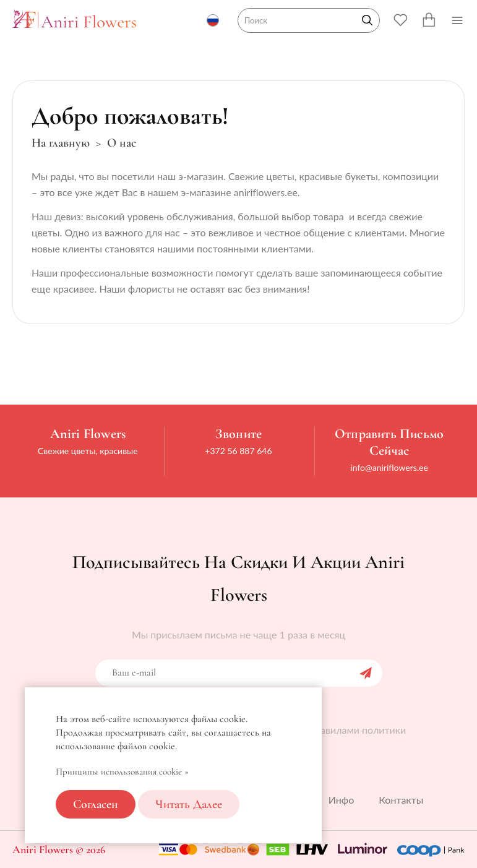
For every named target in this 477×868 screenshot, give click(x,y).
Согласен (96, 804)
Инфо (341, 800)
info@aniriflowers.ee (389, 467)
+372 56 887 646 (238, 451)
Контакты (401, 800)
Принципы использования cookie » (122, 771)
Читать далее (189, 804)
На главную (61, 143)
